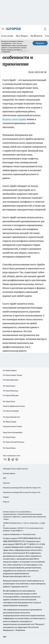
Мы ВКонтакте (37, 36)
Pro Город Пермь (9, 437)
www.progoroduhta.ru (24, 512)
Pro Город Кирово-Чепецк (12, 375)
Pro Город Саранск (10, 370)
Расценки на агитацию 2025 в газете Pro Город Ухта (22, 492)
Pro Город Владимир (11, 391)
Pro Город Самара (10, 422)
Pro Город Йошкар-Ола (11, 417)
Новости (6, 502)
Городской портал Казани (12, 426)
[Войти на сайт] (45, 29)
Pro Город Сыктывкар (11, 411)
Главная (6, 497)
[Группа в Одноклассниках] (9, 459)
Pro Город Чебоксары (11, 395)
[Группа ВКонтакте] (5, 459)
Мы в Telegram (22, 36)
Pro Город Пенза (9, 401)
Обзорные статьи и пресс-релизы (15, 469)
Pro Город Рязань (9, 448)
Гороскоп (6, 483)
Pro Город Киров (9, 386)
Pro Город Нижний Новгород (14, 442)
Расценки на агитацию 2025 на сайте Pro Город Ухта (22, 488)
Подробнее (20, 630)
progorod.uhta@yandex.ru (13, 534)
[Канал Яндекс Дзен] (17, 459)
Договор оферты (9, 473)
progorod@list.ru (17, 531)
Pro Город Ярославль (11, 380)
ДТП (5, 478)
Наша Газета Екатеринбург (13, 432)
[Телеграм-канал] (13, 459)
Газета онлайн (7, 36)
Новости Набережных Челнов (14, 406)
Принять (40, 43)
